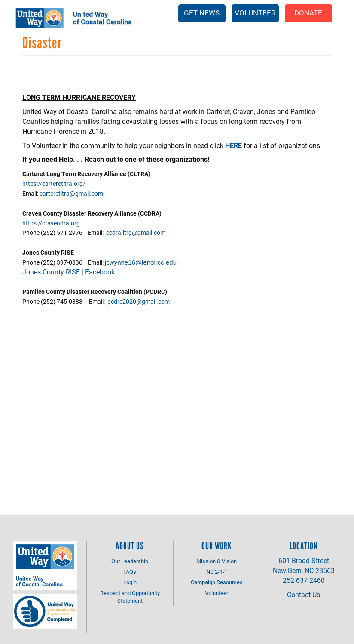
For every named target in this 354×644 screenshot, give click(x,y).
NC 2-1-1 (217, 572)
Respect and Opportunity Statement (130, 597)
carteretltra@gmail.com (71, 193)
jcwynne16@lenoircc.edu (141, 262)
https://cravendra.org (51, 223)
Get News (202, 13)
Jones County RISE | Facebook (69, 272)
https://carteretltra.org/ (54, 183)
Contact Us (304, 594)
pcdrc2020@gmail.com (139, 301)
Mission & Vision (217, 561)
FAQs (130, 572)
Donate (308, 13)
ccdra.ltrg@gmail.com (136, 233)
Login (130, 582)
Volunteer (255, 13)
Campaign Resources (217, 582)
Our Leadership (130, 561)
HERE (233, 145)
